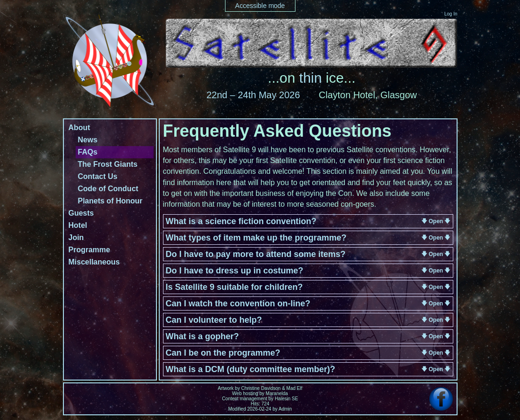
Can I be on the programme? (223, 353)
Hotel (78, 225)
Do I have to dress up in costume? (235, 271)
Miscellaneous (94, 262)
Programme (89, 250)
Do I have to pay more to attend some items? (256, 254)
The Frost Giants (108, 164)
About (79, 128)
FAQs (88, 152)
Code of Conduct (108, 189)
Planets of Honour (110, 201)
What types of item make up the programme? (256, 238)
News (88, 140)
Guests (81, 213)
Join (76, 237)
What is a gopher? (202, 336)
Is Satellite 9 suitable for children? (234, 287)
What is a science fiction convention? (241, 221)
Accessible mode (260, 6)
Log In (451, 14)
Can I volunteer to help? (214, 320)
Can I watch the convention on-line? (238, 303)
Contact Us (98, 176)
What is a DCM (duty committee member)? (251, 369)
